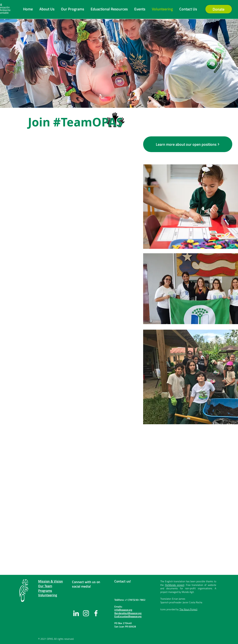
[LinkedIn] (76, 613)
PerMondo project (175, 585)
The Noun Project (188, 609)
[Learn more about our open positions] (188, 144)
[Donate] (219, 9)
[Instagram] (86, 613)
